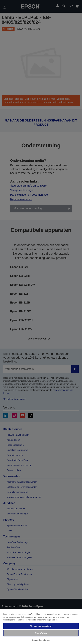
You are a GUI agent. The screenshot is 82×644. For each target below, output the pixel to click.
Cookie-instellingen (41, 640)
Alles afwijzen (41, 633)
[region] (41, 627)
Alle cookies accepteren (41, 626)
